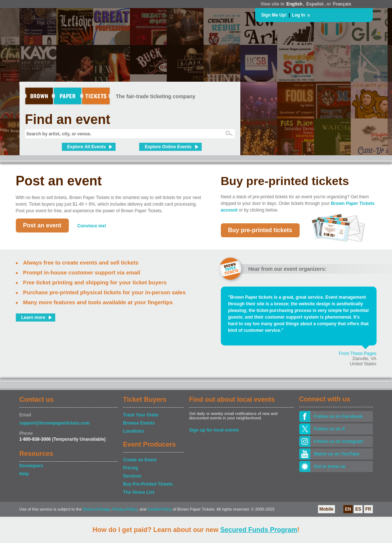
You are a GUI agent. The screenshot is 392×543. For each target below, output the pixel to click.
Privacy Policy (125, 509)
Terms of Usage (96, 509)
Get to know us (330, 466)
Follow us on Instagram (339, 441)
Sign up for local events (214, 430)
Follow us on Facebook (338, 416)
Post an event (42, 225)
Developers (31, 466)
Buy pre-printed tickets (260, 230)
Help (24, 474)
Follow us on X (330, 429)
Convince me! (92, 226)
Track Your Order (141, 415)
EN (348, 509)
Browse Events (139, 423)
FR (368, 509)
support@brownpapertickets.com (55, 423)
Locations (133, 431)
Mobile (326, 509)
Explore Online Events (168, 147)
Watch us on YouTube (337, 454)
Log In (299, 15)
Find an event (68, 119)
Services (132, 476)
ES (358, 509)
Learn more (33, 317)
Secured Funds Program (259, 530)
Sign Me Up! (274, 15)
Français (342, 4)
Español (315, 4)
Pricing (130, 468)
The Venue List (139, 492)
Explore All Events (87, 147)
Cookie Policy (160, 509)
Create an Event (140, 460)
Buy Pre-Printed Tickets (148, 484)
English (294, 4)
